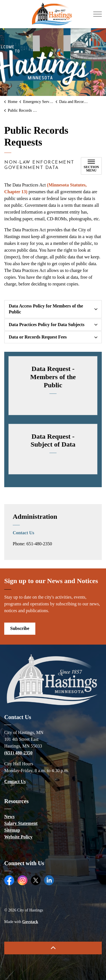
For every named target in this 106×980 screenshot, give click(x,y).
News (9, 817)
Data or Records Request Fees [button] (38, 337)
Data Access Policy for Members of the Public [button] (46, 309)
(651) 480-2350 (18, 753)
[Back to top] (53, 948)
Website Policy (18, 837)
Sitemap (12, 830)
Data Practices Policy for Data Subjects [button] (47, 325)
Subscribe (20, 629)
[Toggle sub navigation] (91, 166)
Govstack (30, 922)
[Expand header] (98, 14)
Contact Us (23, 533)
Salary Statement (21, 823)
